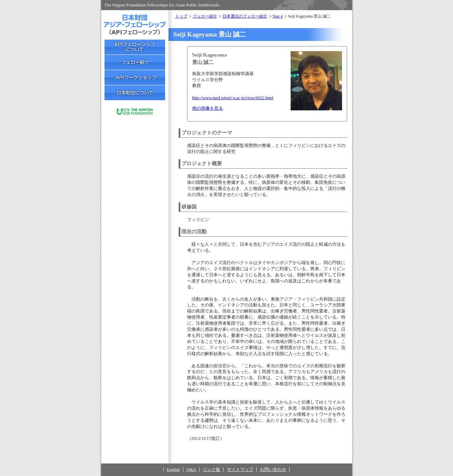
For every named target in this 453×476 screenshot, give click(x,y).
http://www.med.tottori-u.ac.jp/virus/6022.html (233, 98)
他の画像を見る (208, 108)
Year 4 (278, 16)
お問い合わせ (273, 470)
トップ (181, 16)
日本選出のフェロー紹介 (245, 16)
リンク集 (211, 470)
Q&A (191, 470)
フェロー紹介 (205, 16)
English (173, 470)
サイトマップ (240, 470)
